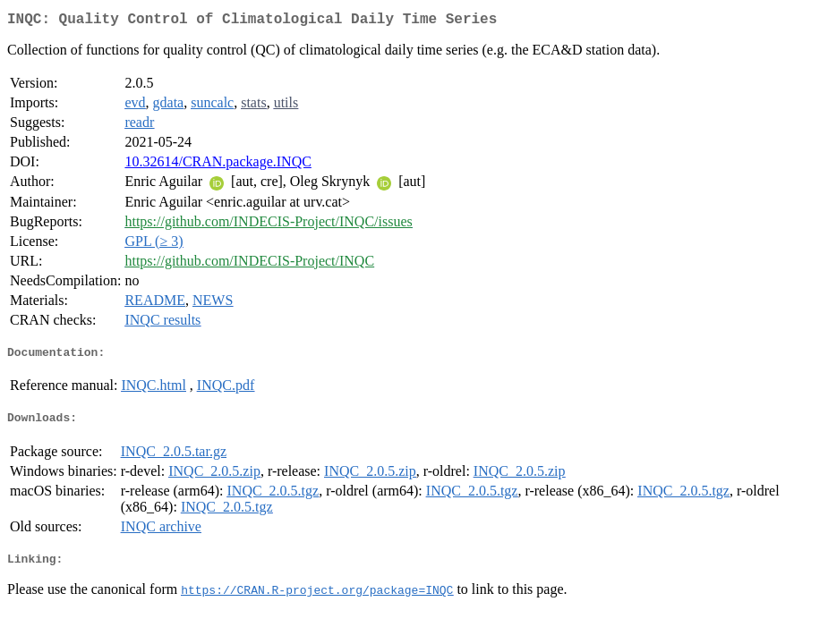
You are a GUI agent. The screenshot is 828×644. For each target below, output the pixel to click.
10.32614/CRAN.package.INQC (218, 165)
